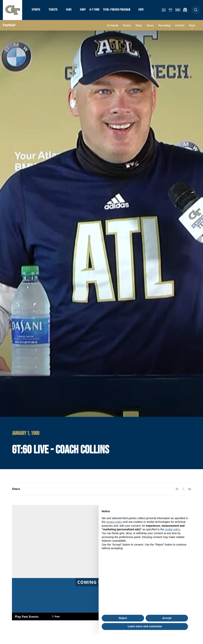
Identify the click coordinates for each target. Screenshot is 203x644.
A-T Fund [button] (95, 10)
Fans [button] (69, 10)
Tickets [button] (53, 10)
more (192, 25)
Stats (139, 25)
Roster (127, 25)
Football (9, 25)
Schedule (113, 25)
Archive (180, 25)
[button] (196, 10)
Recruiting (164, 25)
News (150, 25)
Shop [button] (83, 10)
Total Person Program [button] (117, 10)
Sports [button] (36, 10)
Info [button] (141, 10)
